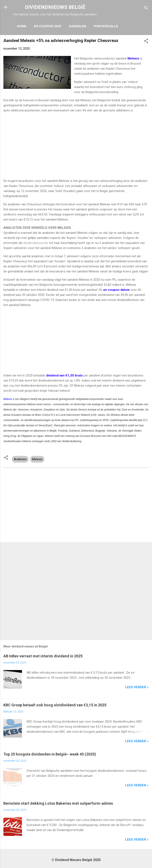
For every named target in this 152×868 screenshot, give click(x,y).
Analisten (20, 459)
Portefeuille (106, 26)
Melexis (8, 399)
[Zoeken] (146, 9)
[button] (146, 42)
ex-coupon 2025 (47, 26)
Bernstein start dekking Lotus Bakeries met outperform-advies (58, 803)
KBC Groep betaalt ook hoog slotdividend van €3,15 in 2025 (55, 705)
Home (22, 26)
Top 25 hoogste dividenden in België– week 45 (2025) (50, 754)
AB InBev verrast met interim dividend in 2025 (43, 656)
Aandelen (77, 26)
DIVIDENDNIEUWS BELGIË (55, 7)
